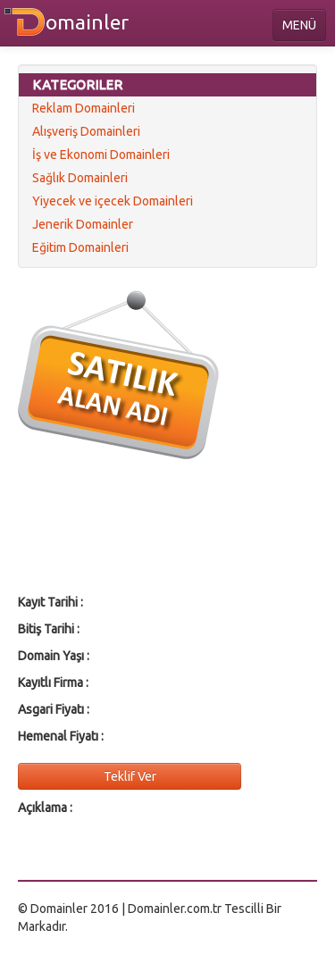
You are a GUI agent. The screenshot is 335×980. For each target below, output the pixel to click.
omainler (87, 22)
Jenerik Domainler (83, 224)
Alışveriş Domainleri (86, 131)
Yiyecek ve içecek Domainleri (113, 201)
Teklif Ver (130, 776)
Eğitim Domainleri (80, 247)
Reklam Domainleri (84, 108)
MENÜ (299, 25)
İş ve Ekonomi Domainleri (101, 155)
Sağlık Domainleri (80, 178)
